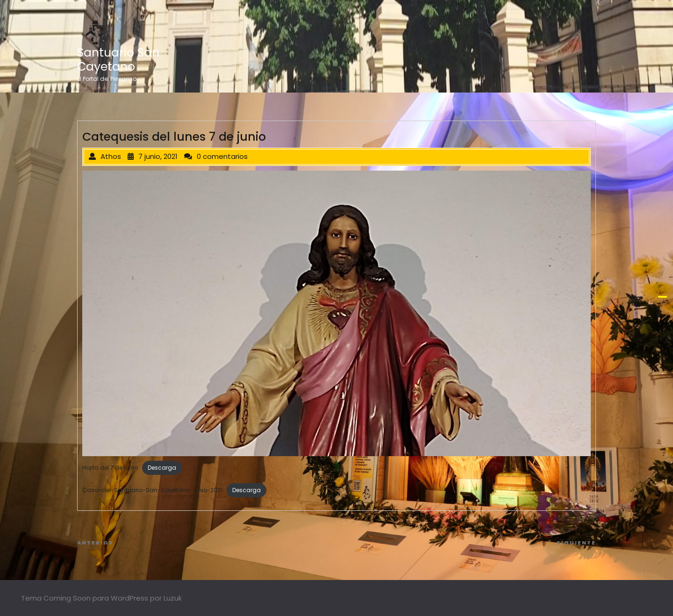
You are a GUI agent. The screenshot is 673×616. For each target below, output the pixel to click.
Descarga (162, 468)
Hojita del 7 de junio (110, 468)
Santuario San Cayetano (118, 60)
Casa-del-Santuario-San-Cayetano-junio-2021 (152, 490)
